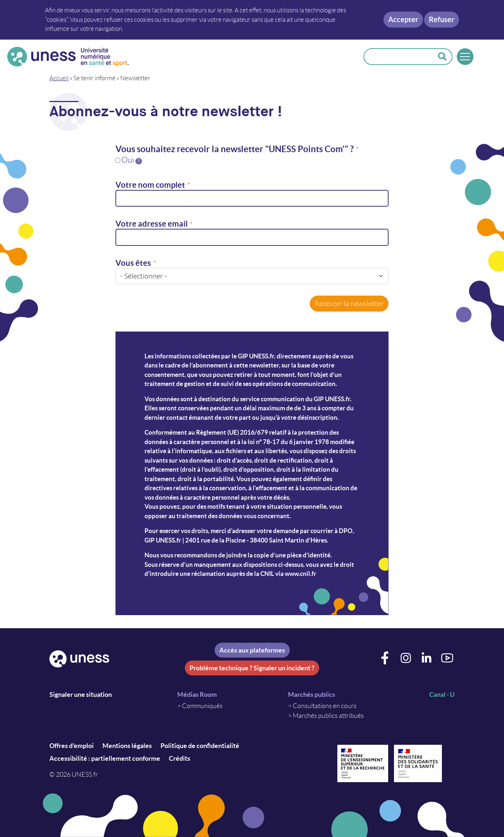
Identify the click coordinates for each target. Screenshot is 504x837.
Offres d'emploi (72, 746)
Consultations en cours (325, 706)
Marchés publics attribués (328, 716)
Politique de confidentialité (200, 746)
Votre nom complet (150, 185)
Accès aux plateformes (252, 650)
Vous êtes (133, 263)
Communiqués (202, 706)
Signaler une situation (81, 694)
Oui (132, 160)
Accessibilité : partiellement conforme (105, 758)
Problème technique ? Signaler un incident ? (252, 668)
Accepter (403, 19)
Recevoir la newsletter (349, 304)
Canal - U (442, 694)
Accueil (59, 78)
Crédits (180, 758)
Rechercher (442, 57)
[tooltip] (139, 161)
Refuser (442, 19)
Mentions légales (127, 746)
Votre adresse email (152, 224)
